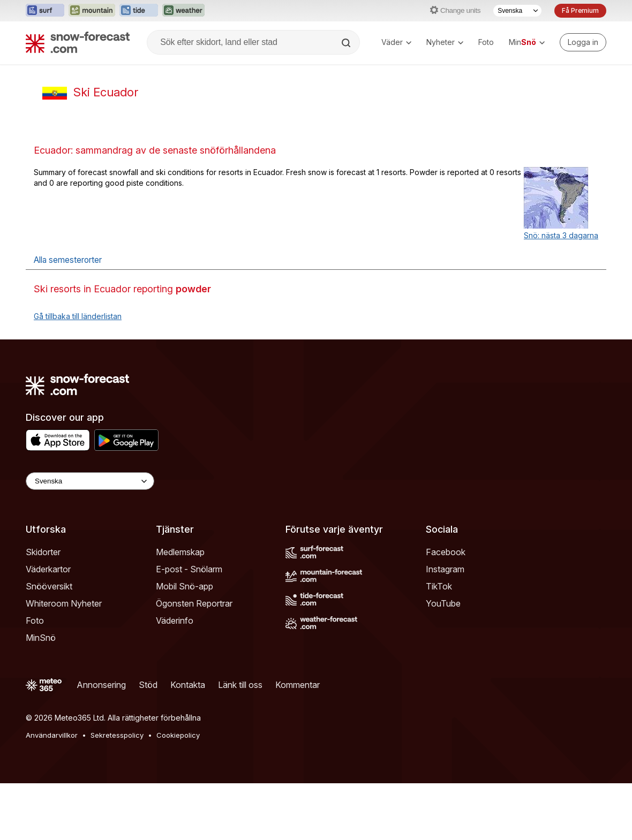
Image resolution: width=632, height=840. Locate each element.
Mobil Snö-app (185, 586)
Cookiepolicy (178, 735)
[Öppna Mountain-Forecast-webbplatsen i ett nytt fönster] (92, 11)
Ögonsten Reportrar (194, 603)
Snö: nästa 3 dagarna (561, 235)
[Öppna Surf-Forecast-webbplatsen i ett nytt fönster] (45, 11)
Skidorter (43, 552)
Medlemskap (180, 552)
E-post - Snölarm (189, 569)
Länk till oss (240, 685)
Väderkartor (48, 569)
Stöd (148, 685)
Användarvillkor (52, 735)
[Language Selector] (90, 481)
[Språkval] (517, 11)
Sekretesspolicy (117, 735)
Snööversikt (49, 586)
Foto (486, 42)
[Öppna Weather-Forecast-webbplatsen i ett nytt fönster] (183, 11)
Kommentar (298, 685)
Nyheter (445, 42)
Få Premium (580, 10)
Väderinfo (175, 620)
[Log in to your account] (583, 42)
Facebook (446, 552)
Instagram (445, 569)
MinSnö (41, 638)
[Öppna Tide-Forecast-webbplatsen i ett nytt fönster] (139, 11)
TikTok (439, 586)
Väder (396, 42)
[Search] (347, 43)
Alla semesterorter (68, 260)
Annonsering (101, 685)
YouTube (443, 603)
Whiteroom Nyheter (64, 603)
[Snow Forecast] (78, 42)
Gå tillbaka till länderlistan (78, 316)
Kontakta (188, 685)
